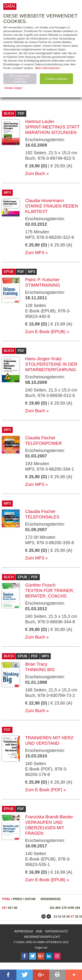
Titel (6, 899)
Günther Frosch (40, 585)
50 (16, 908)
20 (10, 908)
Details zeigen (13, 88)
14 (59, 916)
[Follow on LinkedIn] (49, 956)
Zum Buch (35, 173)
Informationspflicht (42, 937)
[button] (8, 975)
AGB (39, 931)
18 (77, 916)
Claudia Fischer (40, 438)
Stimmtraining (43, 285)
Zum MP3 (35, 253)
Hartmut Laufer (40, 121)
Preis (17, 899)
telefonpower (44, 443)
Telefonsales (42, 517)
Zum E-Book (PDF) (44, 790)
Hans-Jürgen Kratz (43, 359)
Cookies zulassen (56, 79)
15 (64, 916)
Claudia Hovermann (44, 201)
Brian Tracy (36, 664)
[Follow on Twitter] (33, 956)
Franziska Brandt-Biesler (49, 817)
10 (4, 908)
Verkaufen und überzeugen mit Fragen (45, 828)
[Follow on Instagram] (57, 956)
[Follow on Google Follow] (41, 956)
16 (68, 916)
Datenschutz (56, 931)
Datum (30, 899)
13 (55, 916)
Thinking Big (40, 670)
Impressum (24, 931)
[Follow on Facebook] (24, 956)
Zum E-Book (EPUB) (45, 332)
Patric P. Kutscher (42, 280)
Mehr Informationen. (48, 68)
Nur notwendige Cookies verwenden (20, 79)
